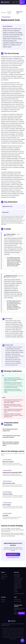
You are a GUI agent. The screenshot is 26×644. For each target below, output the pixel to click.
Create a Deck (4, 577)
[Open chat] (22, 640)
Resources (4, 12)
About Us (3, 600)
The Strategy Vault (18, 578)
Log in (17, 2)
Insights (16, 592)
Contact (3, 601)
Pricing (3, 579)
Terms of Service (18, 601)
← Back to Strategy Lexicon (13, 558)
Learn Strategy (18, 582)
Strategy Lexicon (9, 12)
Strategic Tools (18, 588)
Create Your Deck (13, 554)
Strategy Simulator (18, 580)
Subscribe (21, 613)
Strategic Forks (18, 584)
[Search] (14, 2)
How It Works (4, 575)
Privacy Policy (17, 600)
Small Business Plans (19, 593)
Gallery (16, 590)
